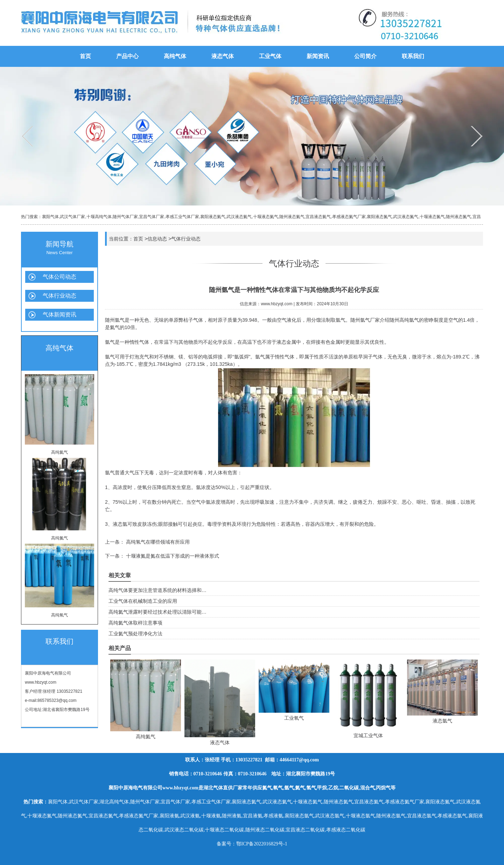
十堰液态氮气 (432, 217)
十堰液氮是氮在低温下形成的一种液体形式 (172, 556)
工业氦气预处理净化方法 (135, 634)
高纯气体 (175, 56)
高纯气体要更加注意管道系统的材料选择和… (157, 590)
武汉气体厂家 (72, 217)
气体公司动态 (59, 277)
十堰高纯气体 (99, 217)
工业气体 (270, 56)
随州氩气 (115, 320)
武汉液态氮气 (406, 217)
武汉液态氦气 (239, 217)
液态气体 (223, 56)
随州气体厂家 (125, 217)
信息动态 (157, 239)
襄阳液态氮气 (379, 217)
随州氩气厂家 (365, 320)
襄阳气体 (50, 217)
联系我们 (413, 56)
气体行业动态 (59, 296)
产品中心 (127, 56)
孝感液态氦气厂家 (349, 217)
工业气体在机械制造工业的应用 (143, 601)
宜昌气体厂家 (152, 217)
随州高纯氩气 (404, 320)
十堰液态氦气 (266, 217)
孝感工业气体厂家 (182, 217)
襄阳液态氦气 (213, 217)
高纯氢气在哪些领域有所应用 (157, 542)
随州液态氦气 (292, 217)
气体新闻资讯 (59, 315)
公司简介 (365, 56)
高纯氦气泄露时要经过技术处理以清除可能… (157, 612)
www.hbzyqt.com (41, 682)
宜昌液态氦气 (318, 217)
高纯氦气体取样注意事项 (135, 623)
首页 (85, 56)
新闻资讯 (318, 56)
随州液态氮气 (458, 217)
